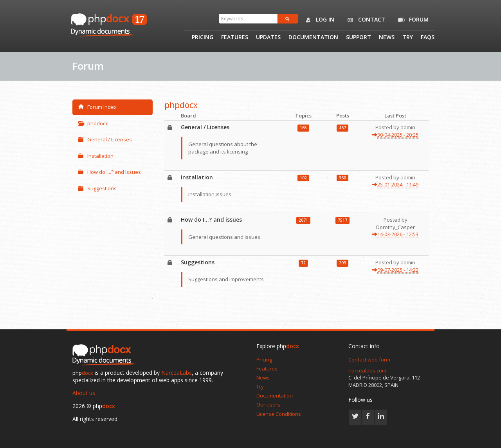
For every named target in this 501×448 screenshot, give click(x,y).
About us (84, 393)
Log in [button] (318, 20)
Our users (268, 405)
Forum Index (97, 107)
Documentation (313, 38)
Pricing (203, 38)
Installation (96, 156)
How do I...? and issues (110, 172)
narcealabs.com (367, 370)
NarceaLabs (177, 373)
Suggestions (97, 188)
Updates (268, 38)
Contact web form (369, 359)
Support (359, 38)
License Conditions (279, 414)
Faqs (428, 38)
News (387, 38)
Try (408, 38)
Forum (412, 20)
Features (235, 38)
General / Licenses (105, 139)
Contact (365, 20)
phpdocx (93, 123)
